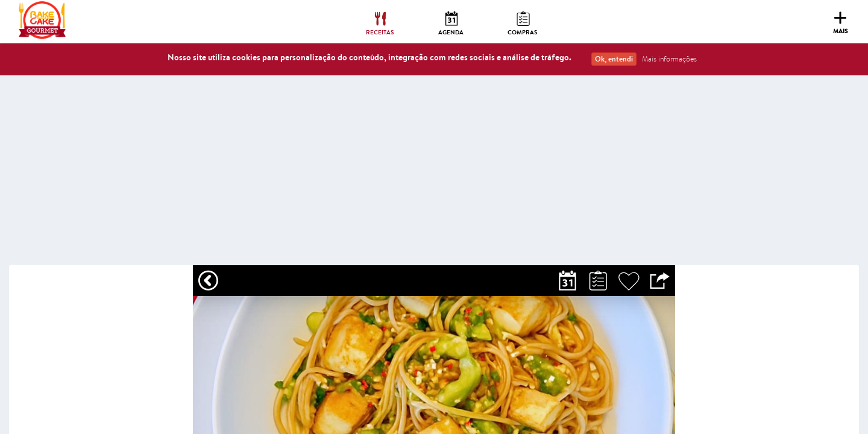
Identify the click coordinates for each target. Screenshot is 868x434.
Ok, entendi (614, 59)
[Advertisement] (434, 175)
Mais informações (669, 59)
